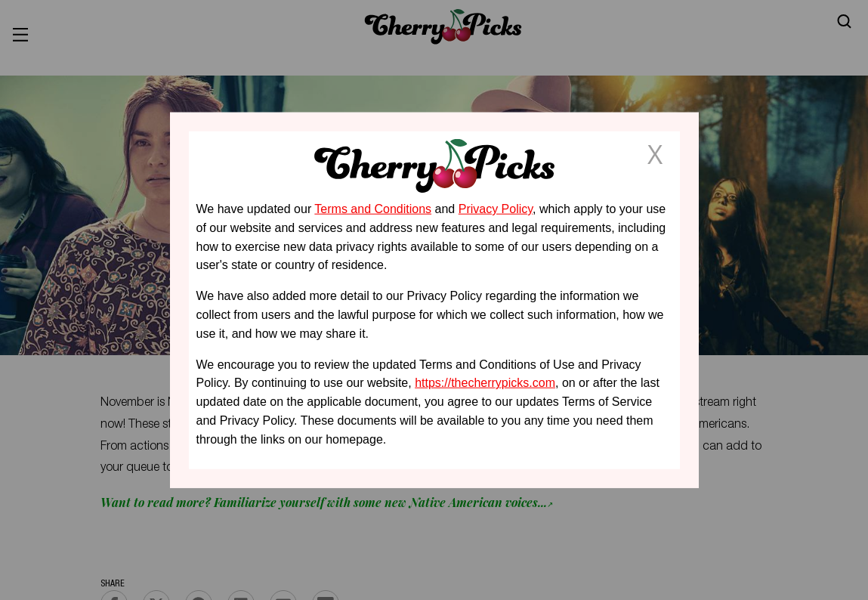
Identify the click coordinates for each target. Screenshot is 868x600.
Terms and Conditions (373, 209)
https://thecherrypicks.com (485, 383)
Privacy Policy (496, 209)
